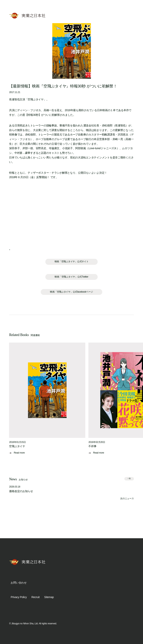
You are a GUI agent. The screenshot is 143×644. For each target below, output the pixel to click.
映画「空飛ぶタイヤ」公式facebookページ (71, 292)
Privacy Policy (19, 597)
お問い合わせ (19, 583)
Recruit (36, 597)
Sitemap (49, 597)
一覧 (129, 479)
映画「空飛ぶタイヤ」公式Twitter (71, 277)
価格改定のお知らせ (21, 491)
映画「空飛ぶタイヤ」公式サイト (72, 261)
